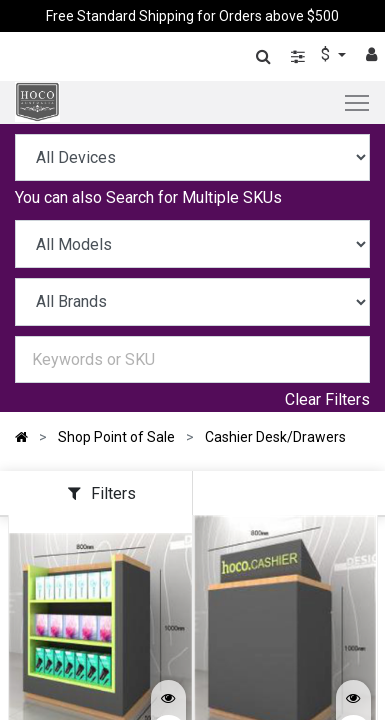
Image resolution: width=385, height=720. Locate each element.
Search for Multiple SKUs (194, 197)
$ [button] (327, 54)
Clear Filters (327, 399)
